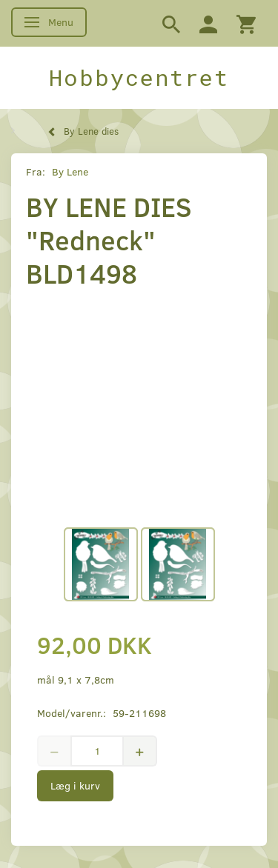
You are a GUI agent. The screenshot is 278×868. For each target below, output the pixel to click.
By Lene (70, 171)
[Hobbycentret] (139, 78)
